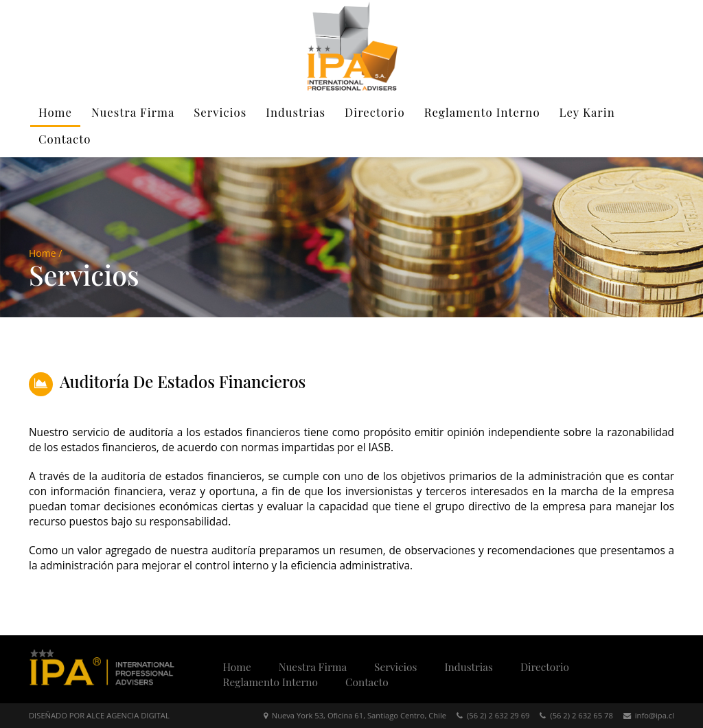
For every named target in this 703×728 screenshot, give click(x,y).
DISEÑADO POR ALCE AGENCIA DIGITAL (99, 715)
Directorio (375, 112)
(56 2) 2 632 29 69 (493, 715)
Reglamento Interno (482, 112)
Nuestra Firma (133, 112)
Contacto (65, 139)
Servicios (220, 112)
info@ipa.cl (649, 715)
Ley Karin (587, 112)
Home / (45, 253)
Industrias (296, 112)
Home (55, 112)
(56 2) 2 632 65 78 (576, 715)
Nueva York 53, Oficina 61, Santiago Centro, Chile (355, 715)
